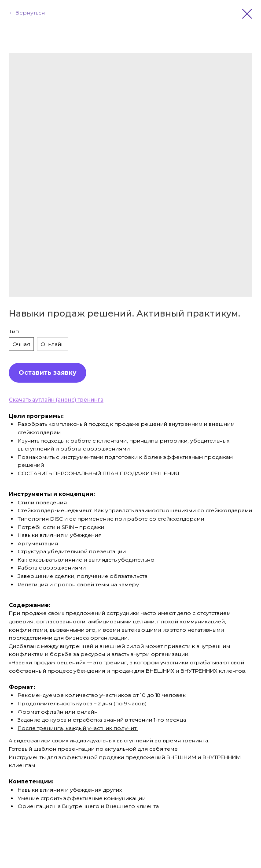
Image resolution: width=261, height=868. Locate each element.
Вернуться (30, 13)
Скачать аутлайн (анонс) (43, 400)
